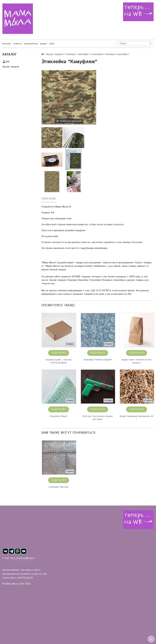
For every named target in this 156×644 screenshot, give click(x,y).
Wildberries (100, 266)
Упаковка (70, 54)
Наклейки (83, 54)
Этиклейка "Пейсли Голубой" (98, 360)
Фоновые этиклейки (116, 54)
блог (52, 44)
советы (18, 44)
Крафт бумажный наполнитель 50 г (136, 418)
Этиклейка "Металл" (59, 487)
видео (44, 44)
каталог (7, 44)
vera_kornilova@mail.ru (23, 558)
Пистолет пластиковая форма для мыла (98, 418)
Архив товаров (11, 67)
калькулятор (31, 44)
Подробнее (59, 353)
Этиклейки (97, 54)
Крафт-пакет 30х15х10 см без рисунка (137, 361)
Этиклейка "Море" (58, 416)
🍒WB (6, 62)
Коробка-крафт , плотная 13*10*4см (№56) (59, 361)
